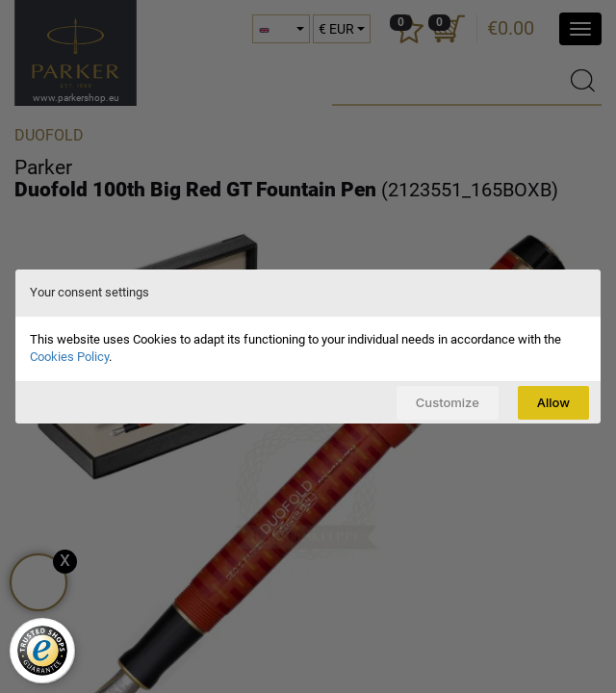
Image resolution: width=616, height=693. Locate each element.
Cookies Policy (69, 357)
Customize (448, 402)
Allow (553, 402)
